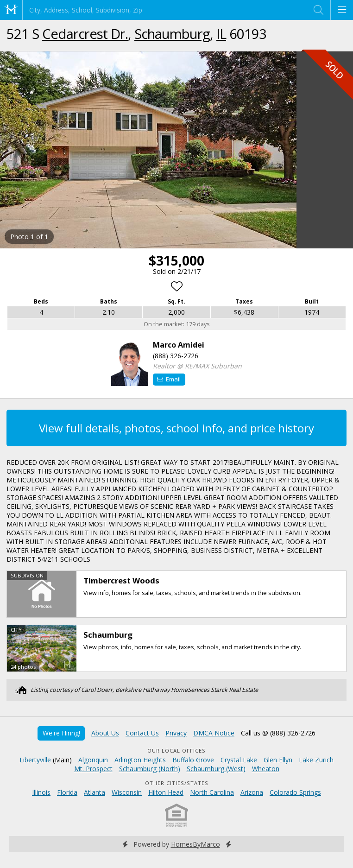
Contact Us (142, 733)
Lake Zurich (316, 760)
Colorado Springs (295, 792)
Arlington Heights (140, 760)
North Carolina (212, 792)
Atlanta (95, 792)
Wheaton (266, 769)
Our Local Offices (176, 751)
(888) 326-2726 (176, 356)
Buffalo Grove (193, 760)
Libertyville (35, 760)
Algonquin (93, 760)
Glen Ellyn (278, 760)
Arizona (252, 792)
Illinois (41, 792)
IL (221, 34)
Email (169, 379)
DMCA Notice (214, 733)
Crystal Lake (239, 760)
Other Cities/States (177, 783)
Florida (67, 792)
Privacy (176, 733)
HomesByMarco (195, 844)
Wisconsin (127, 792)
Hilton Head (166, 792)
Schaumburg (172, 34)
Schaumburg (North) (150, 769)
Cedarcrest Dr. (85, 34)
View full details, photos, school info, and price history (176, 428)
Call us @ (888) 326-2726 (278, 733)
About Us (105, 733)
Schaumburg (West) (216, 769)
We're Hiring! (61, 733)
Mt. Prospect (93, 769)
